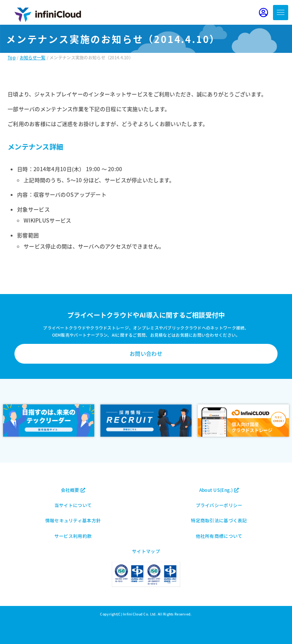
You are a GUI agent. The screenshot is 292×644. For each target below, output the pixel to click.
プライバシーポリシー (219, 505)
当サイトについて (73, 505)
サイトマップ (146, 551)
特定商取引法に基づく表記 (219, 520)
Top (12, 57)
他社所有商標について (219, 536)
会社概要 (73, 490)
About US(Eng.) (219, 490)
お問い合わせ (146, 353)
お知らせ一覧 (33, 57)
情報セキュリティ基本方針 (73, 520)
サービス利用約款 (73, 536)
